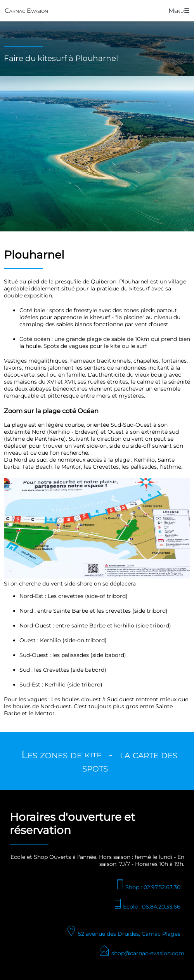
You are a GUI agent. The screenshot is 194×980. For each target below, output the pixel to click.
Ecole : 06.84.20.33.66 (146, 907)
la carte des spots (130, 761)
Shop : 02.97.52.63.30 (147, 887)
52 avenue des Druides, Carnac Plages (123, 934)
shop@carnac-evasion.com (142, 953)
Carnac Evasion (26, 11)
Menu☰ (179, 11)
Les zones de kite (61, 754)
